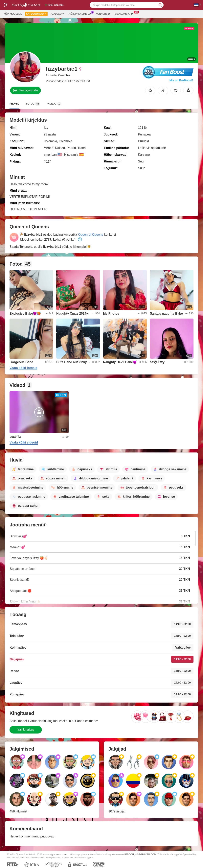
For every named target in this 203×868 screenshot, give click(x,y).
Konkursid (103, 14)
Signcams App (125, 13)
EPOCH (130, 855)
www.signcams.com (55, 854)
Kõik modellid (13, 14)
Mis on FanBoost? (181, 80)
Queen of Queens (91, 235)
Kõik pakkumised (81, 13)
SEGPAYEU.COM (147, 855)
